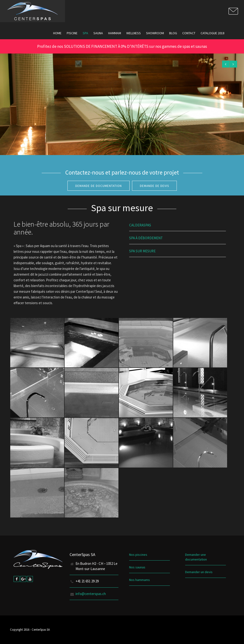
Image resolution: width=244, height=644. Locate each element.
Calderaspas (140, 225)
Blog (173, 33)
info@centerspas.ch (91, 594)
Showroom (155, 33)
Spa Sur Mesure (142, 251)
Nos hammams (140, 580)
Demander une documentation (196, 557)
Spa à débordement (146, 238)
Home (57, 33)
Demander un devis (199, 572)
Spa (85, 33)
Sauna (98, 33)
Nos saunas (137, 567)
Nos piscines (138, 555)
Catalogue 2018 (213, 33)
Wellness (134, 33)
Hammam (115, 33)
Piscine (72, 33)
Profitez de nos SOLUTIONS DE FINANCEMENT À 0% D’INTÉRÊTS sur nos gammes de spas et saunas (122, 46)
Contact (189, 33)
